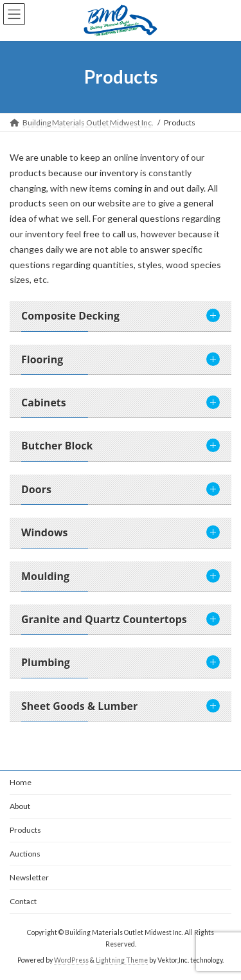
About (20, 806)
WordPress (71, 960)
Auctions (25, 854)
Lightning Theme (122, 960)
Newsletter (29, 877)
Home (21, 782)
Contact (23, 901)
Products (25, 830)
